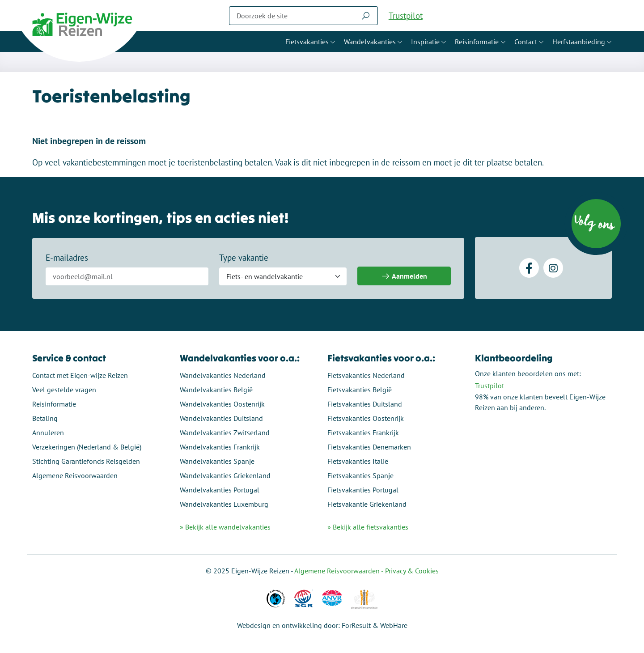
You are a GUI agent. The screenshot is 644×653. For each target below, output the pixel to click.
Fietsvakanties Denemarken (369, 447)
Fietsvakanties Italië (358, 461)
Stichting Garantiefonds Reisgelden (86, 461)
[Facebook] (529, 268)
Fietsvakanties (307, 42)
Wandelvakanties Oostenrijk (222, 404)
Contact (526, 42)
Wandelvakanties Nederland (223, 375)
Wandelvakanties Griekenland (225, 475)
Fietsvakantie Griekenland (367, 504)
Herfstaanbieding (579, 42)
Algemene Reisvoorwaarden (75, 475)
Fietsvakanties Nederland (366, 375)
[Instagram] (553, 268)
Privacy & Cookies (412, 571)
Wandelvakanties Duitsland (221, 418)
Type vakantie (244, 258)
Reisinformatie (477, 42)
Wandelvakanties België (216, 390)
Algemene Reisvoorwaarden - (340, 571)
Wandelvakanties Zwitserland (225, 433)
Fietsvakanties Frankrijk (363, 433)
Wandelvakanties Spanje (217, 461)
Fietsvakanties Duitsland (365, 404)
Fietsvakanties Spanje (360, 475)
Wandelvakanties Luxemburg (224, 504)
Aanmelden (404, 276)
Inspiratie (425, 42)
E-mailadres (67, 258)
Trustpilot (406, 16)
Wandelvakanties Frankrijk (220, 447)
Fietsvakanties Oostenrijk (366, 418)
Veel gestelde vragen (64, 390)
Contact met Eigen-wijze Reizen (80, 375)
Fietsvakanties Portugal (363, 490)
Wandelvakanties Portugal (220, 490)
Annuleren (48, 433)
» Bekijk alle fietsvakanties (368, 527)
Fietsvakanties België (360, 390)
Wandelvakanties (370, 42)
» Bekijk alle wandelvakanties (225, 527)
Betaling (45, 418)
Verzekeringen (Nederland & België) (87, 447)
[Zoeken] (292, 16)
